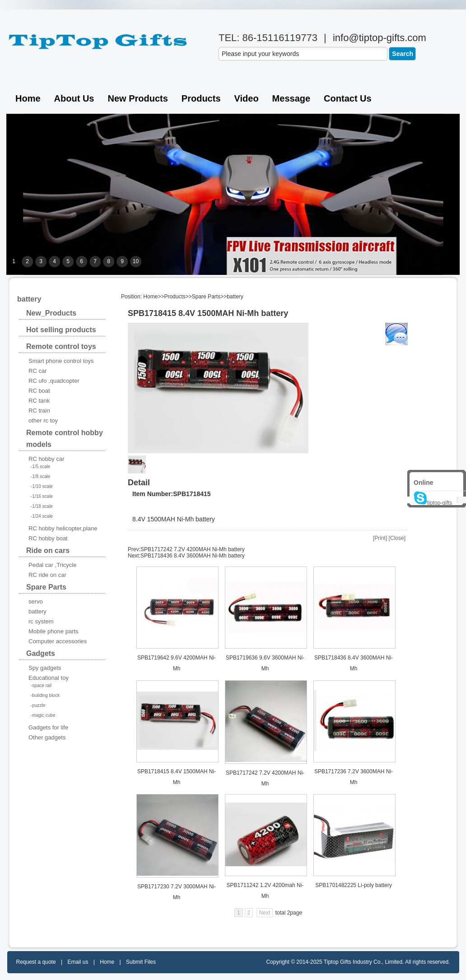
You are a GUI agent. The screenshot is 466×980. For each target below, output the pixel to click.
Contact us (348, 98)
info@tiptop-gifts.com (380, 38)
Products (201, 98)
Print (380, 538)
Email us (78, 962)
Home (28, 98)
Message (291, 98)
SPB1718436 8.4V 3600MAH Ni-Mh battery (193, 556)
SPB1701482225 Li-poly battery (353, 885)
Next (265, 913)
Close (397, 538)
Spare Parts (206, 297)
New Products (137, 98)
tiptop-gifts (433, 503)
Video (247, 98)
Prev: (134, 549)
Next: (134, 556)
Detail (139, 483)
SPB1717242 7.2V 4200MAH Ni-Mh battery (193, 549)
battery (235, 297)
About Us (74, 98)
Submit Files (141, 962)
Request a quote (36, 962)
